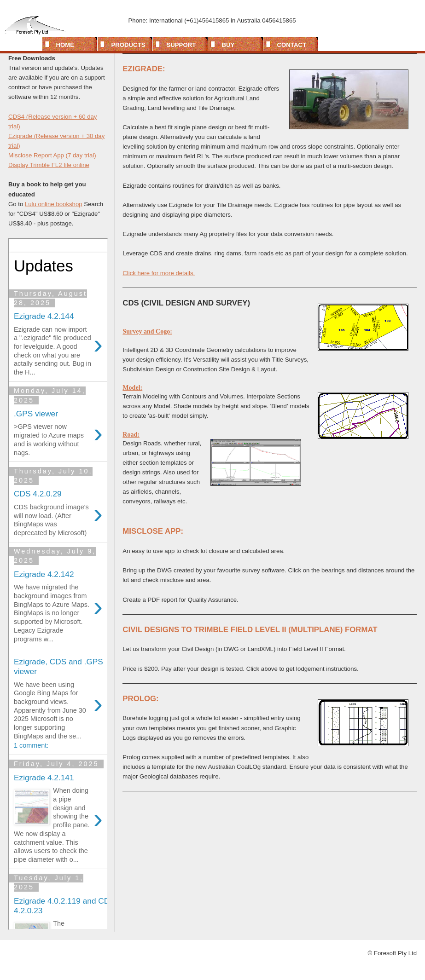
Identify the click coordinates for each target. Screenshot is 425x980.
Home (65, 45)
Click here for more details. (159, 273)
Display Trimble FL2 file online (49, 165)
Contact (292, 45)
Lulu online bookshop (54, 204)
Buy (228, 45)
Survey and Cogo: (147, 331)
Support (181, 45)
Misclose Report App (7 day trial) (52, 155)
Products (128, 45)
